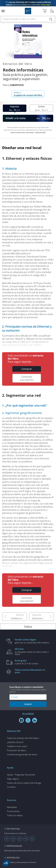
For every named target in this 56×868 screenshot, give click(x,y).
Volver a (28, 94)
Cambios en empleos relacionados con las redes (19, 618)
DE (20, 839)
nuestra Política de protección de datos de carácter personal (28, 691)
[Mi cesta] (45, 11)
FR (13, 839)
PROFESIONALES (14, 846)
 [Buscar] (51, 19)
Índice (28, 627)
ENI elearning (13, 829)
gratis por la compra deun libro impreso (32, 641)
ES (7, 839)
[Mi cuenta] (52, 11)
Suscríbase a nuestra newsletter (28, 689)
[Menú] (3, 11)
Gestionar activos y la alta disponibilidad (43, 618)
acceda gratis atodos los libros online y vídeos (32, 651)
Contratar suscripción (27, 378)
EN (26, 839)
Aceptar (28, 704)
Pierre (13, 85)
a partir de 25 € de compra (32, 662)
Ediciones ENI (28, 11)
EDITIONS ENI (13, 858)
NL (32, 839)
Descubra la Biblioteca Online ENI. (28, 3)
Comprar (27, 369)
